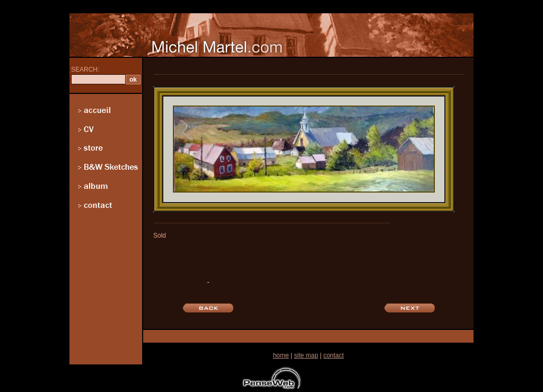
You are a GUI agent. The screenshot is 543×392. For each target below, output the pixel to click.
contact (334, 355)
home (281, 355)
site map (306, 355)
